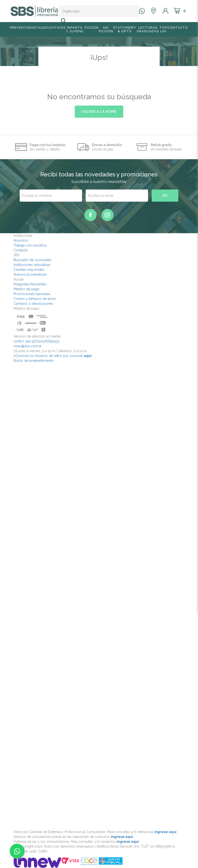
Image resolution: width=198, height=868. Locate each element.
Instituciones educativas (32, 265)
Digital (36, 28)
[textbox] (95, 11)
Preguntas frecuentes (30, 284)
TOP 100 (163, 29)
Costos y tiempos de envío (35, 299)
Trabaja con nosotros (30, 245)
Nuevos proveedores (30, 274)
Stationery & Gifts (125, 29)
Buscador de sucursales (33, 260)
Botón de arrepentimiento (34, 361)
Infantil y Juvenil (75, 29)
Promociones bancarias (32, 294)
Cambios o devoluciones (33, 304)
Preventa (19, 28)
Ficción (92, 28)
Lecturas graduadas (148, 29)
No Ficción (106, 29)
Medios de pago (27, 289)
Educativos (54, 28)
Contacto (178, 28)
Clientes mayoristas (29, 270)
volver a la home (99, 112)
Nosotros (21, 240)
